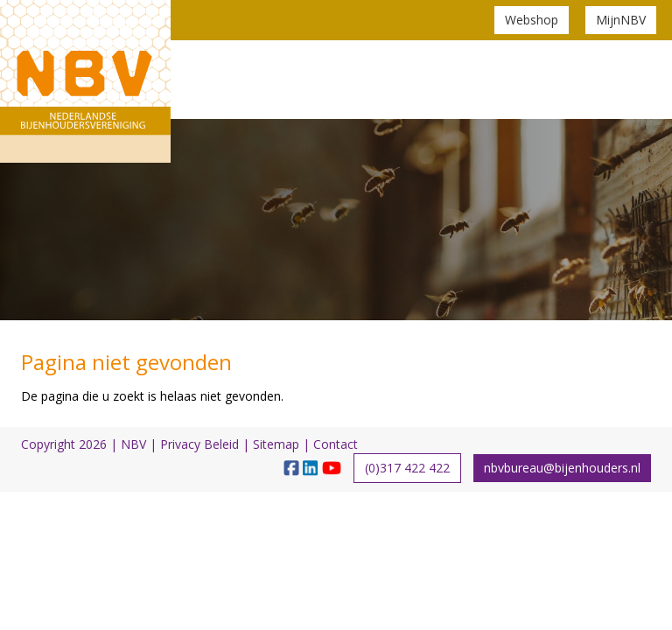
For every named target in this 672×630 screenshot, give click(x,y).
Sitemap (276, 444)
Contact (336, 444)
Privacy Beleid (199, 444)
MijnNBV (621, 20)
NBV (133, 444)
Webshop (532, 20)
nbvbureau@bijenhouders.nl (562, 468)
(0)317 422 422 (407, 468)
